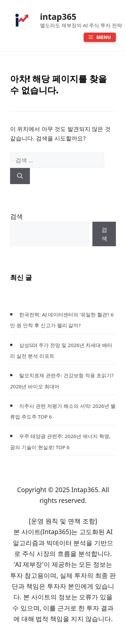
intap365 (58, 16)
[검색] (20, 176)
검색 (16, 216)
